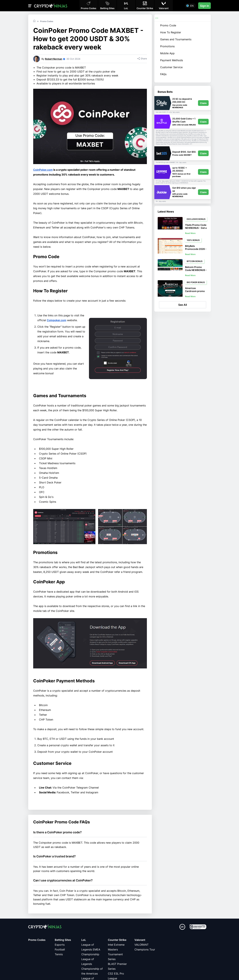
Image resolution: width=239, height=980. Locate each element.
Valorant (140, 940)
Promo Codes (37, 940)
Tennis (59, 954)
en (192, 6)
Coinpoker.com (57, 320)
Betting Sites (63, 940)
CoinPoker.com (43, 170)
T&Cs (174, 112)
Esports (60, 945)
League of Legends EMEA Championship (91, 949)
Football (60, 949)
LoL (84, 940)
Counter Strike (117, 940)
